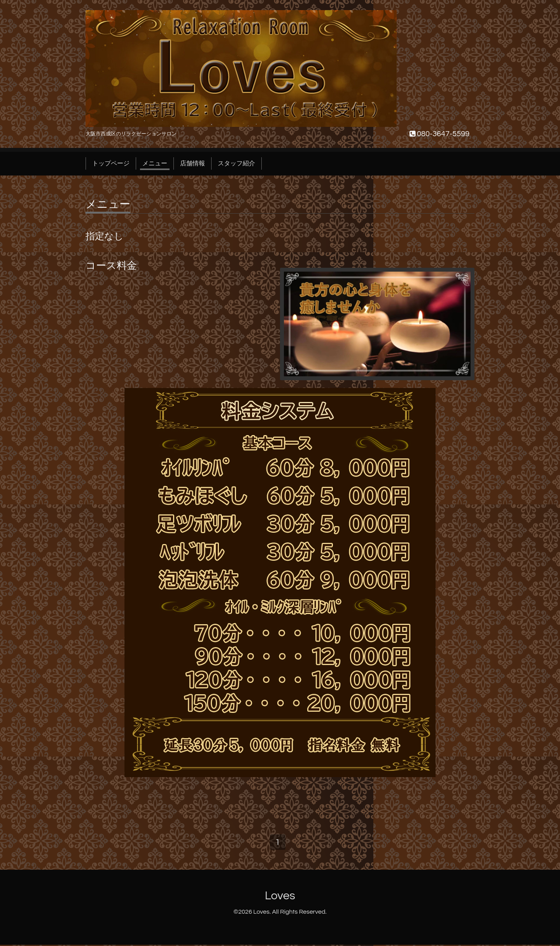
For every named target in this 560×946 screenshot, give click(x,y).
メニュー (155, 163)
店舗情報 (192, 163)
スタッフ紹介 (236, 163)
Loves (280, 897)
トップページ (111, 163)
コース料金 (111, 266)
